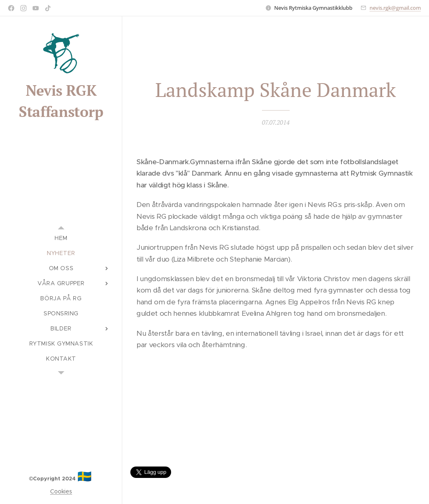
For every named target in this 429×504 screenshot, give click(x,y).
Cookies (61, 491)
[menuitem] (61, 238)
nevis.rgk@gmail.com (395, 8)
